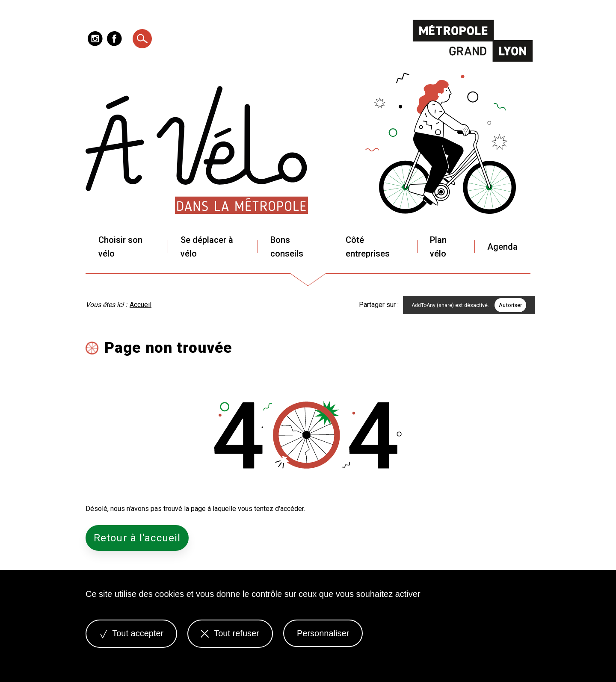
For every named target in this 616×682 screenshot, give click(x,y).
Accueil (141, 305)
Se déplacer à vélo (207, 247)
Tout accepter (131, 633)
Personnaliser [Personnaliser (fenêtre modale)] (323, 633)
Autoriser (510, 305)
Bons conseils (287, 247)
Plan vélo (438, 247)
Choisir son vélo (120, 247)
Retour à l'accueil (137, 538)
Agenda (502, 247)
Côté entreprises (368, 247)
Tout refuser (230, 633)
